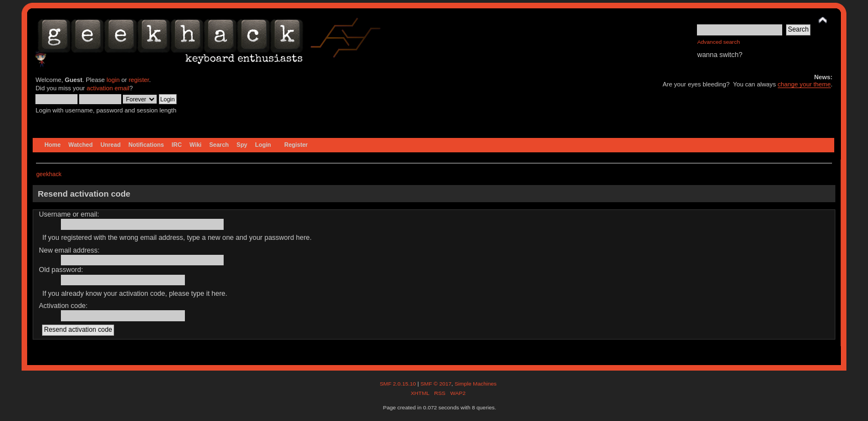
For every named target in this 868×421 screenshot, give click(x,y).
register (139, 80)
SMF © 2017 (436, 384)
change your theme (804, 84)
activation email (108, 88)
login (113, 80)
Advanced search (718, 42)
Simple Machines (476, 384)
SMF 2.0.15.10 (399, 384)
